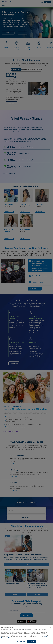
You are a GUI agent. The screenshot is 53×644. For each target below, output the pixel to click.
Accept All (32, 641)
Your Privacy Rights (21, 641)
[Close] (51, 627)
